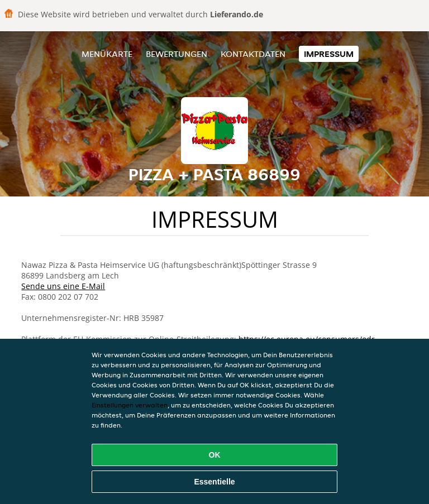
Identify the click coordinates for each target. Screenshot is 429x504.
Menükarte (107, 54)
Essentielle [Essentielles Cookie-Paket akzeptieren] (214, 482)
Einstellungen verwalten (130, 405)
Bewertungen (177, 54)
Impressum (329, 54)
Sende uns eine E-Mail (63, 286)
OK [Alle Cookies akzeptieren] (215, 455)
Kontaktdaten (253, 54)
